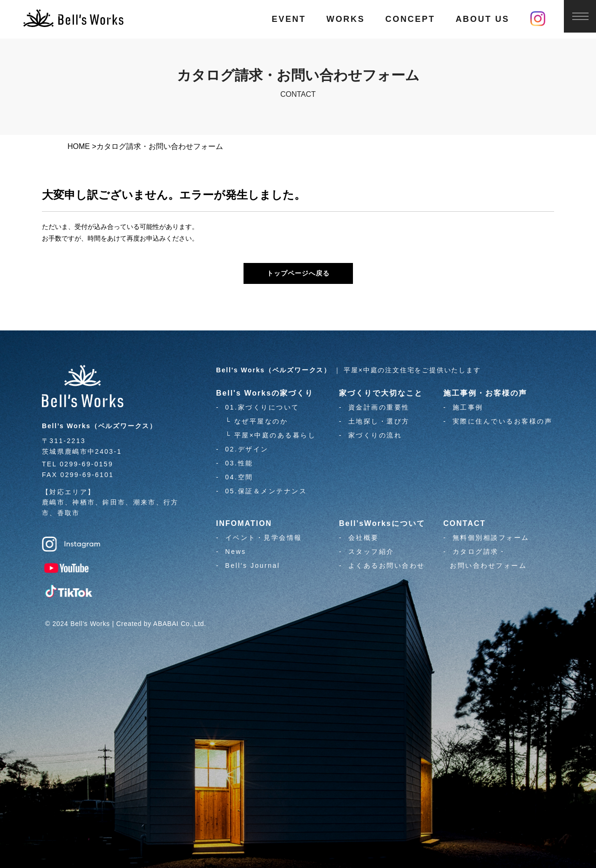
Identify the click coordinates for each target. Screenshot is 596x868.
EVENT (289, 19)
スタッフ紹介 (371, 552)
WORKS (346, 19)
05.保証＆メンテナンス (266, 491)
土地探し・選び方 (379, 421)
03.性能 (239, 463)
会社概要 (364, 538)
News (236, 552)
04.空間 (239, 477)
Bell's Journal (253, 565)
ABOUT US (482, 19)
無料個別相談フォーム (491, 538)
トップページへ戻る (298, 273)
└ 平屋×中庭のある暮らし (271, 435)
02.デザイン (247, 449)
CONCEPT (410, 19)
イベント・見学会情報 (264, 538)
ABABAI (166, 624)
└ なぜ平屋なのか (257, 421)
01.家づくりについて (262, 407)
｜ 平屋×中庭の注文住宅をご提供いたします (349, 370)
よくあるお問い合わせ (387, 565)
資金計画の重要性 (379, 407)
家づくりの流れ (375, 435)
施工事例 (468, 407)
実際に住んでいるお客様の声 (503, 421)
